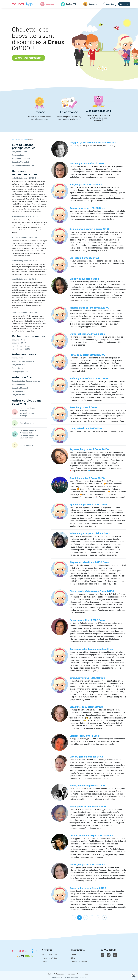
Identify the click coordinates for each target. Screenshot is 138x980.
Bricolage (24, 416)
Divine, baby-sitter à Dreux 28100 (88, 888)
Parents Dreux (17, 368)
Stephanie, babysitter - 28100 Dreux (89, 562)
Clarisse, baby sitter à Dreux (85, 736)
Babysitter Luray (18, 384)
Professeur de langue (28, 433)
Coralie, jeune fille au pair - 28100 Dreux (92, 836)
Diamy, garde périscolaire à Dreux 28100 (92, 591)
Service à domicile (27, 413)
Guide (73, 954)
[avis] (25, 956)
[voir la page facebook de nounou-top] (109, 955)
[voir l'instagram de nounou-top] (115, 955)
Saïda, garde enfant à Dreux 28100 (88, 807)
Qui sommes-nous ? (49, 954)
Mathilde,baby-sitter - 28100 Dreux (26, 178)
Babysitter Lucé (18, 155)
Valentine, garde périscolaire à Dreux (90, 533)
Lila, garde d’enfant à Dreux (85, 258)
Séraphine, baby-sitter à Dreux (86, 707)
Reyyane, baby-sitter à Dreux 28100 (89, 449)
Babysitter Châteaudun (21, 159)
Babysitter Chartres (20, 152)
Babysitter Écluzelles (20, 395)
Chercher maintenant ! (28, 58)
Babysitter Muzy (18, 391)
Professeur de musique (29, 435)
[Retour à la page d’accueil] (22, 4)
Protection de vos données (64, 974)
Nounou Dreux (18, 358)
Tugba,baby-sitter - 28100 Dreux (25, 237)
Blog (73, 958)
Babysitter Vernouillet (20, 162)
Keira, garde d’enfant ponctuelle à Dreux (92, 649)
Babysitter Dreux (18, 365)
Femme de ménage (27, 408)
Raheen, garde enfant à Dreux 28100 (89, 308)
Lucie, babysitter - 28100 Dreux (87, 428)
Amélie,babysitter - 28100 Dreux (25, 312)
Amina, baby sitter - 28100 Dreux (88, 208)
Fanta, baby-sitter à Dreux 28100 (87, 355)
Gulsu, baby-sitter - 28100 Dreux (87, 620)
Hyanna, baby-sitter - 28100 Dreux (88, 504)
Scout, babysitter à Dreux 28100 (87, 478)
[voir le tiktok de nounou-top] (103, 955)
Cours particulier (26, 438)
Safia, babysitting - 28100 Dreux (87, 678)
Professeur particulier (28, 430)
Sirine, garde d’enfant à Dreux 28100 (90, 229)
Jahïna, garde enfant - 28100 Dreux (89, 378)
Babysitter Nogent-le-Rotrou (23, 165)
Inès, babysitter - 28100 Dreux (86, 184)
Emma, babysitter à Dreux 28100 (87, 334)
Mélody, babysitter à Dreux (84, 279)
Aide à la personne (27, 423)
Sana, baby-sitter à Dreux (83, 407)
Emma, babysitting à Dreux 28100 (88, 786)
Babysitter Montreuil (20, 388)
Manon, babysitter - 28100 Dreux (88, 864)
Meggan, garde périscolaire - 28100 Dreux (93, 143)
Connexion (110, 4)
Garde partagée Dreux (21, 372)
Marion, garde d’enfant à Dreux (86, 757)
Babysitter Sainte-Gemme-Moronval (26, 381)
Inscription (124, 4)
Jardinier (23, 411)
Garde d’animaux (26, 445)
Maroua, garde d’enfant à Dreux (87, 163)
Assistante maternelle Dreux (23, 361)
